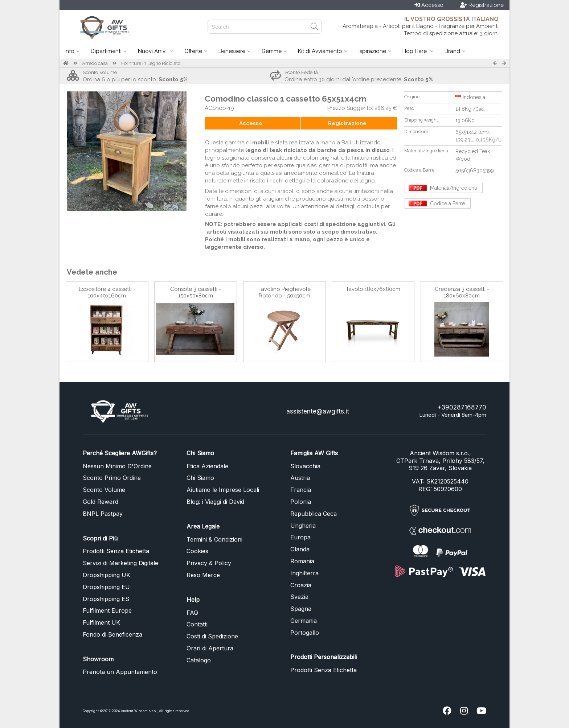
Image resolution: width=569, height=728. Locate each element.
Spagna (301, 609)
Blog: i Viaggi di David (215, 502)
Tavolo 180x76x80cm (373, 289)
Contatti (197, 624)
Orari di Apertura (210, 648)
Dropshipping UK (107, 575)
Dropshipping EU (106, 587)
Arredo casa (95, 63)
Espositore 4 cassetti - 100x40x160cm (107, 292)
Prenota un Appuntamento (120, 672)
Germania (304, 621)
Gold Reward (101, 502)
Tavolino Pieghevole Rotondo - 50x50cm (284, 292)
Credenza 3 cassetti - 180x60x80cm (462, 292)
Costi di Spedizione (212, 636)
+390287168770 (462, 407)
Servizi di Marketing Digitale (120, 563)
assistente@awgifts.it (318, 411)
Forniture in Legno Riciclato (151, 63)
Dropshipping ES (106, 599)
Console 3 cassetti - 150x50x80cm (196, 292)
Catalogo (199, 660)
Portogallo (305, 633)
